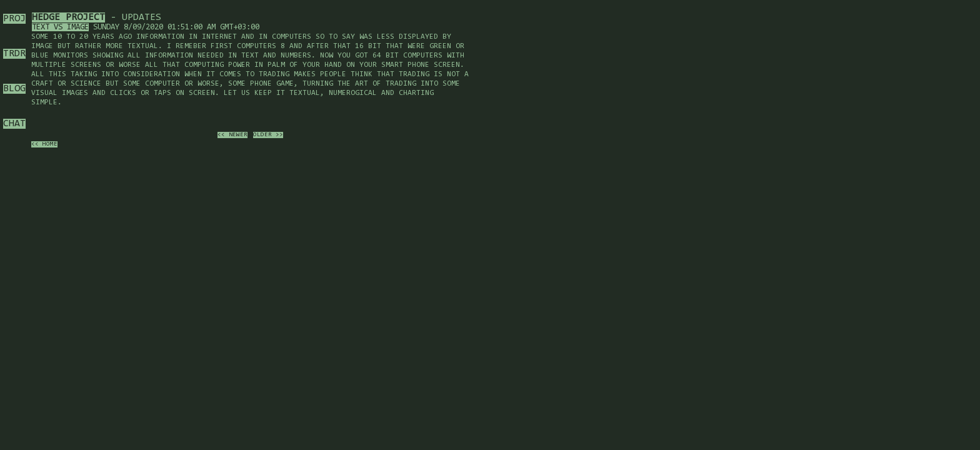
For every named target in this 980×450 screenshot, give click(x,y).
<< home (44, 144)
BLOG (14, 89)
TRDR (14, 54)
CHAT (14, 124)
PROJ (14, 19)
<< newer (232, 135)
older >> (268, 135)
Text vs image (60, 27)
